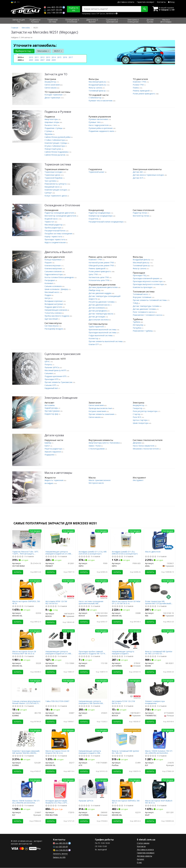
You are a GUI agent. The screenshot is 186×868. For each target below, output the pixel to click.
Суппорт (49, 193)
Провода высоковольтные (101, 408)
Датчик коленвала (97, 308)
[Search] (144, 9)
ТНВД (136, 303)
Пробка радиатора (53, 228)
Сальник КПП (51, 385)
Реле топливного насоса (144, 312)
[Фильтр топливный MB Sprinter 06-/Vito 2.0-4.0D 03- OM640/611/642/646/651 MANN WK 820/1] (159, 639)
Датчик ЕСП (138, 178)
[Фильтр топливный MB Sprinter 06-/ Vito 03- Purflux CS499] (126, 739)
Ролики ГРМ (138, 85)
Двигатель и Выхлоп (59, 252)
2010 (31, 57)
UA (13, 2)
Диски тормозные (53, 98)
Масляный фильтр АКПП (56, 370)
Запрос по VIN (59, 857)
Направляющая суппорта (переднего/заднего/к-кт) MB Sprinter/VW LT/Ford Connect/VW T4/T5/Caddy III (60, 553)
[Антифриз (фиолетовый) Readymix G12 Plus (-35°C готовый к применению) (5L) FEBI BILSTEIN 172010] (60, 789)
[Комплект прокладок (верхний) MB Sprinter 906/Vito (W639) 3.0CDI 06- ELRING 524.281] (27, 738)
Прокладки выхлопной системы (103, 332)
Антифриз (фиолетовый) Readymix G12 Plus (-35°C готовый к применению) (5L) (58, 802)
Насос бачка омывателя (144, 446)
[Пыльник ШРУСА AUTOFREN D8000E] (93, 788)
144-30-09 (53, 13)
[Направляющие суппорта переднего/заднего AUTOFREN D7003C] (126, 640)
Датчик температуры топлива (146, 306)
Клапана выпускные (53, 268)
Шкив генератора (141, 423)
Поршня (48, 263)
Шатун (48, 298)
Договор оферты (144, 856)
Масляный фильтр (141, 263)
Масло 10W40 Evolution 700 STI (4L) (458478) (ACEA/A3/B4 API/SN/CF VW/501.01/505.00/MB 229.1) (159, 752)
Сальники (49, 373)
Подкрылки (50, 455)
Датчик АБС (138, 172)
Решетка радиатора (54, 449)
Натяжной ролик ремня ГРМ (101, 263)
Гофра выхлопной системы (101, 335)
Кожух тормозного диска (56, 196)
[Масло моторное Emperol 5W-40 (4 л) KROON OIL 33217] (60, 739)
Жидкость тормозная (54, 480)
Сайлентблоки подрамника (57, 152)
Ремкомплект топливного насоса (148, 315)
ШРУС (47, 361)
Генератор (138, 408)
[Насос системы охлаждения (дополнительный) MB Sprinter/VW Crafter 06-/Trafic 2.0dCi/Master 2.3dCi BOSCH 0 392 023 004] (93, 588)
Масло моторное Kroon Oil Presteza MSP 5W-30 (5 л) (24, 653)
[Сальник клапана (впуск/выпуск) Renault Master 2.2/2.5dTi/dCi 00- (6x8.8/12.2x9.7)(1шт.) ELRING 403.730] (27, 688)
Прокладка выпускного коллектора (149, 284)
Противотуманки (52, 411)
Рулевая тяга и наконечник (101, 101)
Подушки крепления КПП (56, 376)
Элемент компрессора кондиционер (155, 702)
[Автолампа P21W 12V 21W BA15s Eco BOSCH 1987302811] (126, 688)
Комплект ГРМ (140, 82)
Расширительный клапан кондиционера (106, 222)
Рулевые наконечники (98, 119)
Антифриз (49, 483)
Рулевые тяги (95, 122)
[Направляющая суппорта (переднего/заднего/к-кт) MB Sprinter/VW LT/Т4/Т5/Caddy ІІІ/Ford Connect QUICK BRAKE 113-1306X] (60, 640)
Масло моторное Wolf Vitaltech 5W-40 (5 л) (159, 802)
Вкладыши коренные (54, 301)
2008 (48, 60)
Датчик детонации (97, 317)
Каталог (141, 859)
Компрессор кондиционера (101, 216)
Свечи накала (51, 88)
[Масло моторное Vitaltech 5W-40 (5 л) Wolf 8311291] (159, 789)
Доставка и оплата (126, 2)
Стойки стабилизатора (55, 140)
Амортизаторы (51, 119)
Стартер (137, 414)
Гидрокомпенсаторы (54, 274)
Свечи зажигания (52, 85)
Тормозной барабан (54, 178)
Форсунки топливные (142, 297)
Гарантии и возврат (146, 853)
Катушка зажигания (98, 411)
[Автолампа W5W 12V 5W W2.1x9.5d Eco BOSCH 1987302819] (60, 588)
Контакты (161, 2)
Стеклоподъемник (97, 449)
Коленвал (49, 283)
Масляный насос (52, 292)
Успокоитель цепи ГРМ (99, 280)
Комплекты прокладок (143, 287)
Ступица (48, 131)
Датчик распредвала (98, 311)
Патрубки (137, 328)
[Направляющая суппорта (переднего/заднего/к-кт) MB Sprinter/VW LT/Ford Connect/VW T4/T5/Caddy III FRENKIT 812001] (60, 539)
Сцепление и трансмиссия (63, 354)
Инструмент (138, 480)
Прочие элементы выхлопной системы (106, 341)
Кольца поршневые (53, 260)
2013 (48, 57)
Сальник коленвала (53, 286)
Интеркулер (138, 325)
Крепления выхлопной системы (103, 330)
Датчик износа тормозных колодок (149, 175)
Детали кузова (54, 435)
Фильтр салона (96, 88)
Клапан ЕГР (94, 344)
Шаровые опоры (52, 122)
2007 (42, 60)
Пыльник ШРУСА (86, 801)
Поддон (48, 295)
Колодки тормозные (54, 95)
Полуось (49, 364)
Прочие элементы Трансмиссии (59, 382)
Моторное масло (96, 483)
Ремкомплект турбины (143, 331)
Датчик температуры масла (101, 314)
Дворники (137, 443)
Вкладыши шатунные (54, 304)
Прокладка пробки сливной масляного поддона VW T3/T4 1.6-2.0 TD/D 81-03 (92, 653)
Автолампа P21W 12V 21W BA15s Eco (124, 702)
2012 (42, 57)
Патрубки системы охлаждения (59, 234)
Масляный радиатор (54, 225)
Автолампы (50, 405)
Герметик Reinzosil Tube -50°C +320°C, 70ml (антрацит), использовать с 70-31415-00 (26, 553)
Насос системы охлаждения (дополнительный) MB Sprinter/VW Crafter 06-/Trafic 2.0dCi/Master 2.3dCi (91, 602)
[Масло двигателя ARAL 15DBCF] (159, 540)
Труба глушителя (96, 327)
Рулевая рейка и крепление (101, 128)
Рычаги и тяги (51, 125)
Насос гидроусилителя (99, 125)
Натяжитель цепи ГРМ (99, 277)
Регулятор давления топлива (102, 302)
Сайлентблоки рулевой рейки (58, 137)
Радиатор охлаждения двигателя (59, 213)
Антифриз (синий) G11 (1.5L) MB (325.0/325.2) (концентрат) (93, 553)
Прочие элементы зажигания (102, 414)
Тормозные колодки (54, 172)
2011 (37, 57)
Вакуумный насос (52, 187)
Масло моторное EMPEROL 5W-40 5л (26, 602)
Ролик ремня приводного (144, 94)
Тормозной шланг (97, 172)
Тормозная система (58, 164)
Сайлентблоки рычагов (55, 155)
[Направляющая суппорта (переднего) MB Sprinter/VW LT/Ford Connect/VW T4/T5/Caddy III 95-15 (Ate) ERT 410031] (93, 689)
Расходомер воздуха (54, 329)
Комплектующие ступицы (56, 143)
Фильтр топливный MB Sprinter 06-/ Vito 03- (126, 752)
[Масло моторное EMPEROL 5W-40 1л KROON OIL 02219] (126, 789)
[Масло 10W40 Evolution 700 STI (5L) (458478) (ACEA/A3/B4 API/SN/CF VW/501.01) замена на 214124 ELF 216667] (27, 788)
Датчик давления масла (99, 305)
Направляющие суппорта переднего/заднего (123, 653)
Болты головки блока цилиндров (59, 277)
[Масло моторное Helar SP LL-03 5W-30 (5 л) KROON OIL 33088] (126, 590)
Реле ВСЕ (137, 417)
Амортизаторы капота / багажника (104, 443)
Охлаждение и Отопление (62, 205)
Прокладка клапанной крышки (146, 278)
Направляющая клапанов (56, 310)
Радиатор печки (140, 213)
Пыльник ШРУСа (52, 367)
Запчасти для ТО (56, 74)
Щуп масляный (51, 319)
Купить (18, 572)
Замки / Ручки (95, 446)
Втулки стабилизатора (55, 146)
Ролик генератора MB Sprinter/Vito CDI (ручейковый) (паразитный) (158, 602)
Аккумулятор (51, 82)
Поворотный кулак (53, 149)
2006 (37, 60)
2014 (54, 57)
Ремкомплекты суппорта (56, 184)
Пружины (49, 134)
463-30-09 (53, 7)
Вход (171, 2)
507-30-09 (53, 10)
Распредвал (50, 280)
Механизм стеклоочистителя (146, 449)
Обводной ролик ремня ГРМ (101, 265)
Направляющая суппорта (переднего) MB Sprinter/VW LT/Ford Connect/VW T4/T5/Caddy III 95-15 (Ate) (91, 702)
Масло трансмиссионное (100, 480)
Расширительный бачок (55, 231)
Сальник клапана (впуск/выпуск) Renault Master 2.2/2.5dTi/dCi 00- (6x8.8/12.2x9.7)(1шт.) (26, 702)
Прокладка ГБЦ (140, 275)
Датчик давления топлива (145, 309)
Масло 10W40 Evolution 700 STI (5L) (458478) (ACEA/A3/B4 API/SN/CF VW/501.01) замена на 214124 (27, 802)
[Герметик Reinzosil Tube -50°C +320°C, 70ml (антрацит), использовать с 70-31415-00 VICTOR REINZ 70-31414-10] (27, 539)
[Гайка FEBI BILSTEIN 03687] (60, 688)
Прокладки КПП (52, 379)
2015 (59, 57)
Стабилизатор (95, 98)
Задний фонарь (52, 408)
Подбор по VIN (73, 9)
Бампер (48, 443)
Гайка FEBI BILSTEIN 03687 (57, 701)
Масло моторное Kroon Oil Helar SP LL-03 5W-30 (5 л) (126, 602)
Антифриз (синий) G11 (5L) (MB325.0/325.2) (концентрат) (125, 553)
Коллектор (94, 338)
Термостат (50, 222)
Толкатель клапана (53, 313)
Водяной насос (51, 219)
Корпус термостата (53, 236)
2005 (31, 60)
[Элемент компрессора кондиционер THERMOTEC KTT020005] (159, 689)
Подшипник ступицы (54, 128)
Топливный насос (141, 294)
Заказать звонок (60, 854)
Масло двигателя (153, 552)
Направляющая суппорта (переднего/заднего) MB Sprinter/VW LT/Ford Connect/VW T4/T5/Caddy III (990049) (93, 752)
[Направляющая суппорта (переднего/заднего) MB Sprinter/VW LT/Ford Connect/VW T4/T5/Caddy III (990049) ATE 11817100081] (93, 739)
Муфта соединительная (55, 242)
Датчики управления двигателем (103, 287)
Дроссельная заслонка (99, 320)
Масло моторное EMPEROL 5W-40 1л (126, 802)
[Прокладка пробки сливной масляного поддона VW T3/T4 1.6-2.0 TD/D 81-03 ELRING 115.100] (93, 639)
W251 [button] (58, 51)
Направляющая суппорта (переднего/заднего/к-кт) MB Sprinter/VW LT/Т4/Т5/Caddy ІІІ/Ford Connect (58, 653)
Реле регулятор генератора (145, 411)
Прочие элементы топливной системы (150, 300)
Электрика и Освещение (61, 398)
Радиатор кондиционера (100, 213)
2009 (54, 60)
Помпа (136, 88)
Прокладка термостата (55, 239)
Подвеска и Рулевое (58, 112)
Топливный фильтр (97, 91)
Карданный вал (51, 388)
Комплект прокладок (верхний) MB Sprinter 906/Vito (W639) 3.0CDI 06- (26, 752)
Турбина (137, 322)
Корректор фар (52, 414)
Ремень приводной (141, 91)
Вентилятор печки (141, 216)
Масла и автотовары (58, 473)
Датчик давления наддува (100, 293)
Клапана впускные (53, 265)
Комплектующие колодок (56, 190)
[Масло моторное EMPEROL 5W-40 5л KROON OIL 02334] (27, 590)
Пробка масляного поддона (57, 316)
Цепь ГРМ (93, 274)
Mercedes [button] (43, 51)
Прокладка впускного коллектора (148, 281)
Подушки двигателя (53, 307)
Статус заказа (143, 843)
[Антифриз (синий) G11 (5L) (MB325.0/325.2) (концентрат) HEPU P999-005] (126, 539)
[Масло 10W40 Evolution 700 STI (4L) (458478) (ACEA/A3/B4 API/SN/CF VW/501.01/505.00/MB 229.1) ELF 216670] (159, 739)
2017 (71, 57)
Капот (48, 446)
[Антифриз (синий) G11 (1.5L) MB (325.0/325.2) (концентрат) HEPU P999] (93, 539)
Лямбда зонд (95, 290)
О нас (139, 863)
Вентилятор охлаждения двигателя (61, 216)
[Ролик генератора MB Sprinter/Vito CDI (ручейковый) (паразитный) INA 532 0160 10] (159, 590)
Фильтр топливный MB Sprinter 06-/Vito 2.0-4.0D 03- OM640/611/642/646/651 (159, 653)
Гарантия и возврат (146, 2)
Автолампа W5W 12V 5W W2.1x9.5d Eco (56, 602)
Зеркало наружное (53, 452)
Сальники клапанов (53, 271)
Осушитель (94, 219)
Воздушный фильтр (97, 85)
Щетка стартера (140, 420)
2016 (65, 57)
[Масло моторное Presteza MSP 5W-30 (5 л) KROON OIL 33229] (27, 640)
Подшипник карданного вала (102, 131)
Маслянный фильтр (97, 82)
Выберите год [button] (24, 51)
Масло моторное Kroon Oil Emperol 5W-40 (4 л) (57, 752)
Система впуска (52, 326)
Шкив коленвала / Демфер (57, 289)
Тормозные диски (53, 175)
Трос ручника (51, 181)
